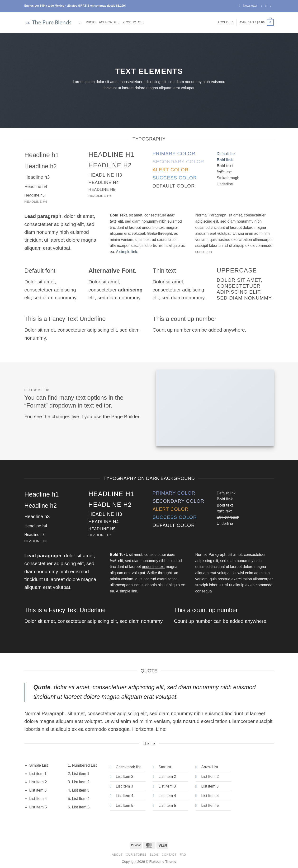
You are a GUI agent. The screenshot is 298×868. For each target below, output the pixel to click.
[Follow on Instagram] (267, 6)
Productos (134, 22)
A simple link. (127, 252)
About (117, 855)
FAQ (183, 855)
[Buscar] (81, 22)
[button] (248, 6)
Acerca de (109, 22)
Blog (154, 855)
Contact (169, 855)
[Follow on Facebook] (262, 6)
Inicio (91, 22)
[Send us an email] (271, 6)
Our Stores (136, 855)
